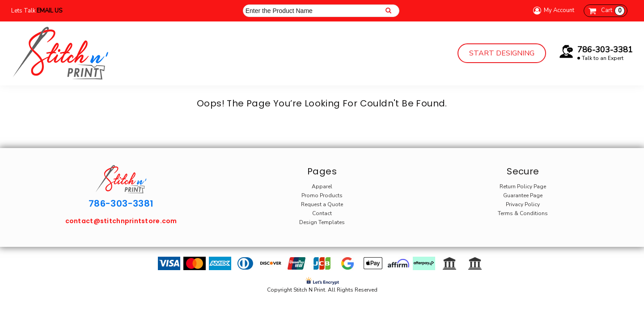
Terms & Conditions (523, 213)
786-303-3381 (605, 50)
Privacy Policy (523, 204)
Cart (613, 11)
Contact (322, 213)
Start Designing (502, 53)
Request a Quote (322, 204)
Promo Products (322, 195)
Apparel (322, 186)
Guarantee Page (523, 195)
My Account (552, 11)
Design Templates (322, 222)
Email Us (49, 11)
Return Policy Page (523, 186)
